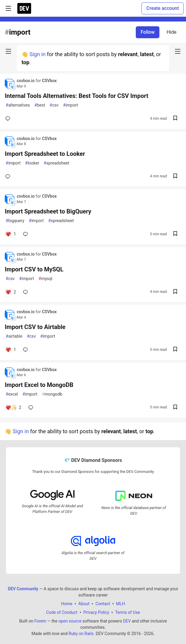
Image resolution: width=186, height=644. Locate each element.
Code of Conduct (62, 612)
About (84, 604)
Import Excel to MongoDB (39, 385)
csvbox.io (26, 81)
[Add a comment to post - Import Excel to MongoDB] (13, 408)
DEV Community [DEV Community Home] (23, 589)
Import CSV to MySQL (34, 269)
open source (70, 621)
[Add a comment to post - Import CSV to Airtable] (11, 350)
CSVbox (49, 81)
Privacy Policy (96, 612)
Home (67, 604)
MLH (121, 604)
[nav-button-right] (178, 51)
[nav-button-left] (8, 51)
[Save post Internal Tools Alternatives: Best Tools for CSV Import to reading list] (175, 119)
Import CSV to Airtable (35, 327)
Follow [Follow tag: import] (148, 32)
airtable (14, 336)
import (71, 105)
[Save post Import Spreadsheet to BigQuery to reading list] (175, 234)
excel (12, 394)
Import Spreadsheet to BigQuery (48, 211)
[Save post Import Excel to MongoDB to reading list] (175, 408)
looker (32, 163)
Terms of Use (128, 612)
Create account (163, 8)
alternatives (18, 105)
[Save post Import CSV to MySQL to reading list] (175, 292)
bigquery (15, 221)
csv (54, 105)
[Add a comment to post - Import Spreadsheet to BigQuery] (11, 234)
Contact (103, 604)
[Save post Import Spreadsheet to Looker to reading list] (175, 177)
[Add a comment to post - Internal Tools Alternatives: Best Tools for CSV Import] (9, 119)
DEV (127, 621)
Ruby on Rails (81, 634)
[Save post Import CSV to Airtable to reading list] (175, 350)
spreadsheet (57, 163)
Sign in (37, 54)
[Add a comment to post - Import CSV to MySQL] (11, 292)
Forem (40, 621)
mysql (45, 279)
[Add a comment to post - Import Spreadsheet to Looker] (9, 176)
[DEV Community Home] (24, 8)
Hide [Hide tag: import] (171, 32)
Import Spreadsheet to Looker (45, 154)
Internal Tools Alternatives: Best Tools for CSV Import (77, 96)
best (40, 105)
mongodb (52, 394)
